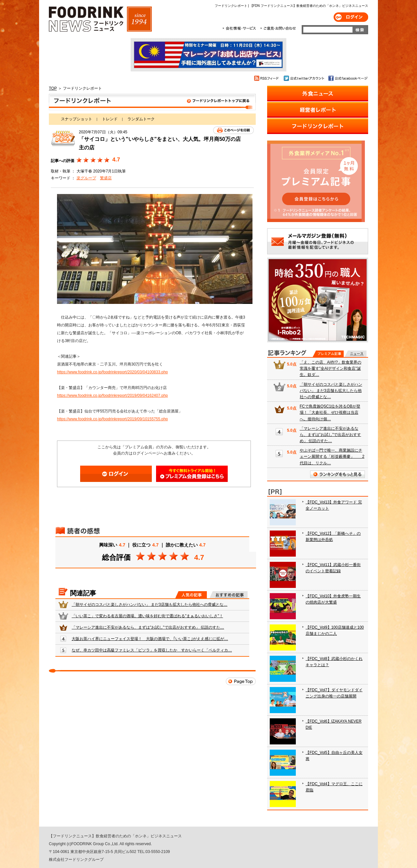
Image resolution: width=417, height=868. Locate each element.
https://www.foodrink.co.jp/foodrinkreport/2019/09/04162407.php (112, 396)
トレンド (110, 119)
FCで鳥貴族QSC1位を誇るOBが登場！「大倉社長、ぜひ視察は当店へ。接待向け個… (330, 412)
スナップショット (77, 119)
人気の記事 (191, 595)
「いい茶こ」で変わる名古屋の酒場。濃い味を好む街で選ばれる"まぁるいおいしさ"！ (147, 616)
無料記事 (356, 354)
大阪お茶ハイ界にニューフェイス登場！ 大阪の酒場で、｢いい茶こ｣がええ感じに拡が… (150, 639)
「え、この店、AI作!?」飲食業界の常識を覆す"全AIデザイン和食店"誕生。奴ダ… (331, 368)
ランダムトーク (141, 119)
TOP (53, 88)
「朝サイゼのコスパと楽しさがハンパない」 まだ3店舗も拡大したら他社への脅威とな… (150, 605)
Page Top (241, 681)
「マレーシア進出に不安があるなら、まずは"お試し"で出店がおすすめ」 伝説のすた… (148, 627)
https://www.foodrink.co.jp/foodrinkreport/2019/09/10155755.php (112, 419)
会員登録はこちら (192, 474)
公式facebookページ (347, 78)
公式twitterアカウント (304, 78)
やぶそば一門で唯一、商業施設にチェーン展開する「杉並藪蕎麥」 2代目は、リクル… (332, 456)
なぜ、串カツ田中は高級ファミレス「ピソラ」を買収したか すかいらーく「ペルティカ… (152, 650)
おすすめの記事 (229, 595)
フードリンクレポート (152, 102)
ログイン (351, 17)
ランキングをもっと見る (338, 474)
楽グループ (86, 178)
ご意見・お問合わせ (278, 28)
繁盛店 (106, 178)
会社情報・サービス (240, 28)
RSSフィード (267, 78)
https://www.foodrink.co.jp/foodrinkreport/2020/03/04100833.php (112, 372)
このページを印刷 (233, 130)
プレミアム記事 (328, 354)
